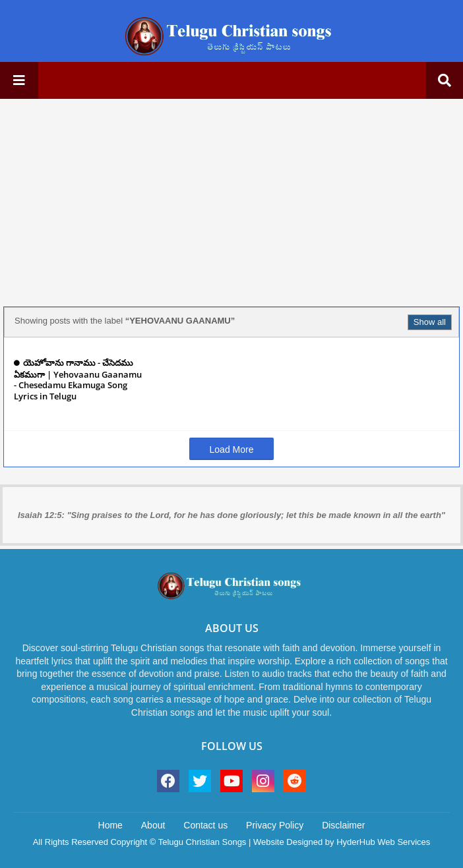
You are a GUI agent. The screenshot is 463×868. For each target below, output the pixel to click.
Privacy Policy (275, 825)
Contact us (205, 825)
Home (110, 825)
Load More (232, 449)
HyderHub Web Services (383, 842)
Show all (430, 322)
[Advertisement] (231, 201)
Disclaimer (343, 825)
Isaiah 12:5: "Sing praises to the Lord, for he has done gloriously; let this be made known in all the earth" (231, 515)
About (153, 825)
